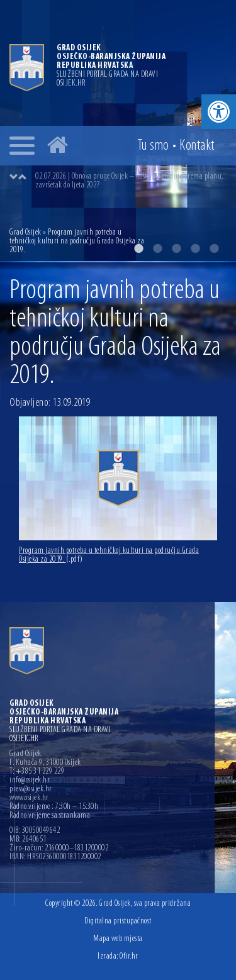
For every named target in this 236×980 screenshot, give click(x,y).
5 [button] (214, 248)
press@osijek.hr (31, 789)
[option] (131, 181)
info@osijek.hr (30, 781)
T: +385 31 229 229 (37, 772)
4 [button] (195, 248)
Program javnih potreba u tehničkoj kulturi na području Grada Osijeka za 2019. (109, 555)
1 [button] (138, 248)
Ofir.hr (129, 956)
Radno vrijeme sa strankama (50, 816)
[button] (219, 112)
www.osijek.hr (29, 798)
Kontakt (197, 146)
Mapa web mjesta (118, 939)
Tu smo (153, 146)
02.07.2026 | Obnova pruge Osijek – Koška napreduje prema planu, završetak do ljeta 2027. (129, 181)
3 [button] (176, 248)
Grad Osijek (26, 232)
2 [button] (157, 248)
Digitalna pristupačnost (118, 921)
